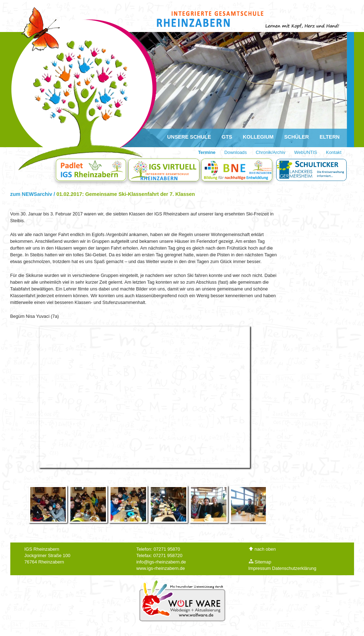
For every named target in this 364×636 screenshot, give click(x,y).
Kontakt (334, 152)
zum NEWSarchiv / (33, 194)
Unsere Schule (189, 137)
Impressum (260, 568)
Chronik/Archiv (270, 152)
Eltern (330, 137)
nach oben (262, 549)
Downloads (235, 152)
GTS (227, 137)
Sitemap (260, 562)
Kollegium (258, 137)
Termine (207, 152)
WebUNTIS (306, 152)
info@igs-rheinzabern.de (161, 562)
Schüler (296, 137)
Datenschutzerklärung (294, 568)
